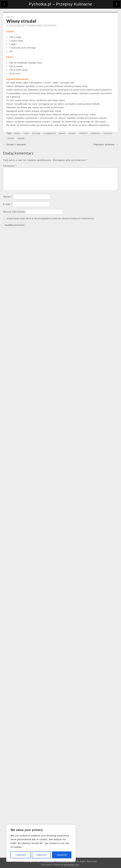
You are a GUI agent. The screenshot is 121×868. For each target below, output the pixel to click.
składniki (83, 133)
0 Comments (51, 25)
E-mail (7, 208)
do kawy (36, 133)
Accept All (62, 855)
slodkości (95, 133)
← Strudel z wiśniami (15, 145)
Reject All (41, 855)
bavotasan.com (71, 865)
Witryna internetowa (14, 216)
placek (62, 133)
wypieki (21, 138)
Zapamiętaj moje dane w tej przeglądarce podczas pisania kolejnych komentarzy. (51, 222)
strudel (11, 138)
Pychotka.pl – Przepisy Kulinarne (61, 4)
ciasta (17, 133)
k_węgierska (50, 133)
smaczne (108, 133)
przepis (72, 133)
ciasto (26, 133)
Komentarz (10, 166)
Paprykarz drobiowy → (106, 145)
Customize (21, 855)
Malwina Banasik (17, 25)
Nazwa (8, 200)
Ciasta (9, 17)
